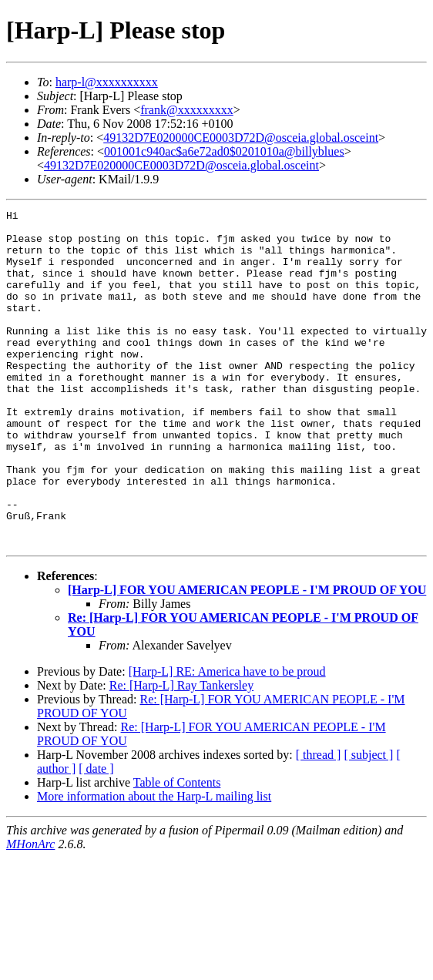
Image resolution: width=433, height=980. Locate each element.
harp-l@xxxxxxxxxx (107, 82)
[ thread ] (319, 822)
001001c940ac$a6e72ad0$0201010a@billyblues (224, 151)
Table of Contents (177, 849)
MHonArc (30, 911)
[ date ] (96, 836)
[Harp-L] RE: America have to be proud (227, 738)
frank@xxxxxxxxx (187, 110)
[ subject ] (368, 822)
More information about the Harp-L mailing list (154, 863)
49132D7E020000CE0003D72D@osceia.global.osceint (241, 138)
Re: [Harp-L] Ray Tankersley (181, 752)
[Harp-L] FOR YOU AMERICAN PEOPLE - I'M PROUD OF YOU (247, 657)
